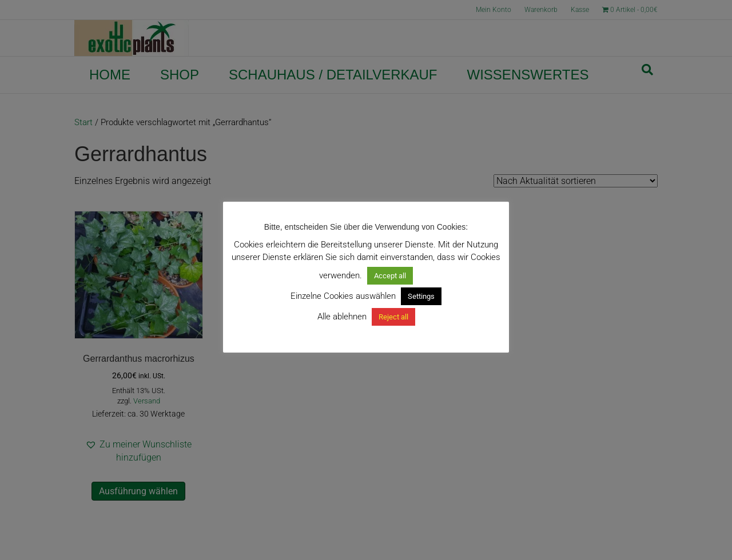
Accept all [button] (390, 276)
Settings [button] (421, 296)
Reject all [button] (393, 317)
